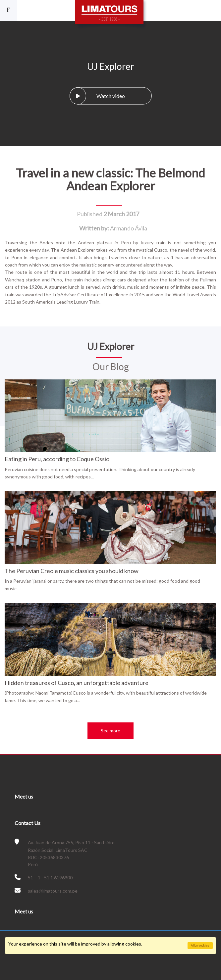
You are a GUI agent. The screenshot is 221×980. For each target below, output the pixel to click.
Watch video (97, 96)
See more (110, 731)
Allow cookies (200, 945)
